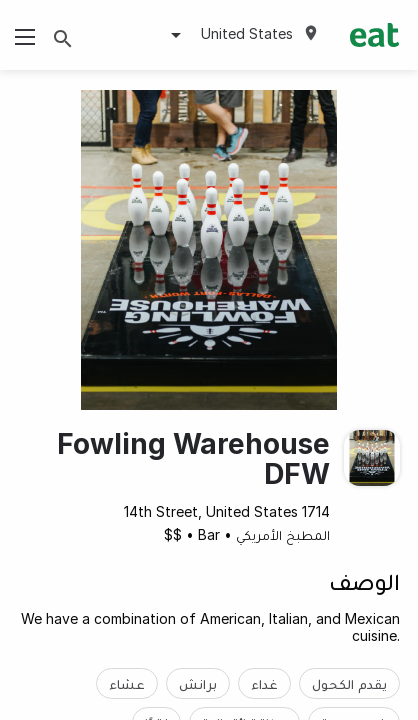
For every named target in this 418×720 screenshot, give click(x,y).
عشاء (127, 683)
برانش (198, 683)
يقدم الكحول (349, 683)
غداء (264, 683)
